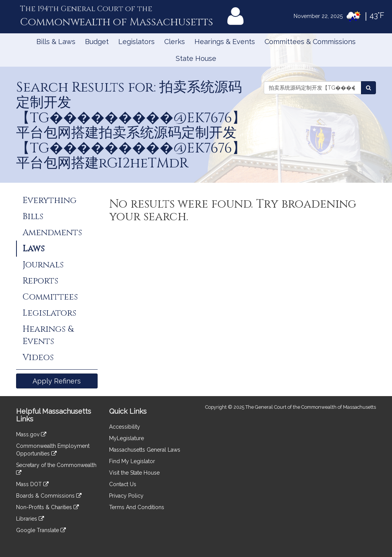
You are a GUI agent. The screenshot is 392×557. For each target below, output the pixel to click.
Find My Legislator (132, 461)
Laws (33, 249)
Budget (97, 42)
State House (196, 58)
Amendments (52, 233)
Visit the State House (134, 473)
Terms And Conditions (137, 507)
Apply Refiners (57, 381)
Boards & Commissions (49, 496)
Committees (50, 297)
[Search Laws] (368, 88)
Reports (40, 281)
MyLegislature (127, 438)
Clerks (175, 42)
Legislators (136, 42)
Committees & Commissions (310, 42)
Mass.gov (31, 434)
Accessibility (125, 427)
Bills (33, 216)
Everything (50, 200)
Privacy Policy (126, 496)
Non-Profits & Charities (47, 507)
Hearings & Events (225, 42)
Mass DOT (32, 484)
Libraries (30, 519)
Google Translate (41, 530)
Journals (43, 265)
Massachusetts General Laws (145, 450)
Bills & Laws (56, 42)
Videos (38, 357)
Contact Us (123, 484)
